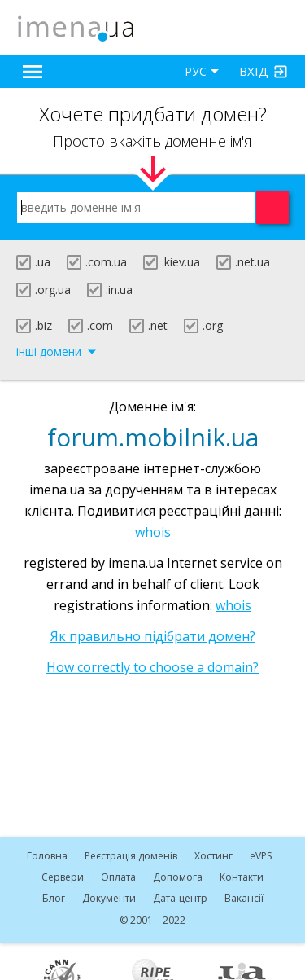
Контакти (242, 877)
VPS (261, 856)
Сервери (63, 877)
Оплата (118, 877)
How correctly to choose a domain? (152, 667)
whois (153, 532)
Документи (109, 898)
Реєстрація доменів (131, 856)
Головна (47, 856)
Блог (54, 898)
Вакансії (244, 898)
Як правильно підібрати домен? (153, 636)
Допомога (178, 877)
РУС (196, 71)
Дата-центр (180, 898)
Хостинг (213, 856)
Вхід (254, 71)
